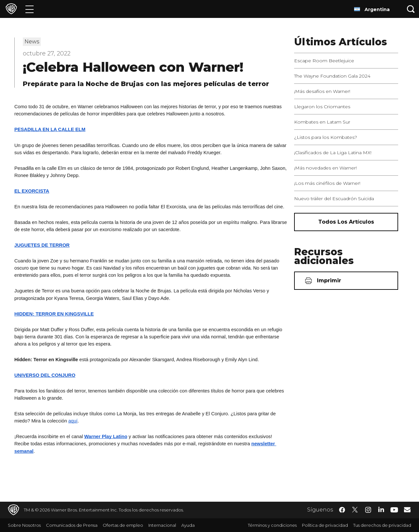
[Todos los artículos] (346, 222)
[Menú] (30, 9)
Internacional (162, 525)
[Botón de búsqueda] (411, 9)
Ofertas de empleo (123, 525)
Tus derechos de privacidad (382, 525)
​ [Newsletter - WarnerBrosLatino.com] (407, 510)
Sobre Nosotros (24, 525)
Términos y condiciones (272, 525)
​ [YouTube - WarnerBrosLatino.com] (394, 510)
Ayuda (188, 525)
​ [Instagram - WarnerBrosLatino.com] (368, 510)
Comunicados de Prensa (72, 525)
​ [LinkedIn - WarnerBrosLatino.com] (381, 509)
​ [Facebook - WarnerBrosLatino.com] (342, 510)
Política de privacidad (325, 525)
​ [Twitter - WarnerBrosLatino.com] (355, 510)
